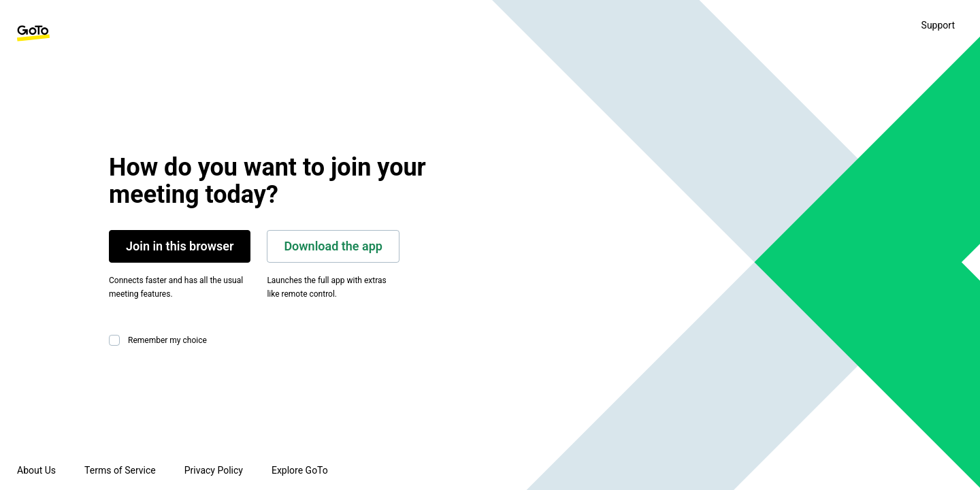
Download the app (333, 246)
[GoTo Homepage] (33, 33)
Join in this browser (180, 246)
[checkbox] (117, 340)
